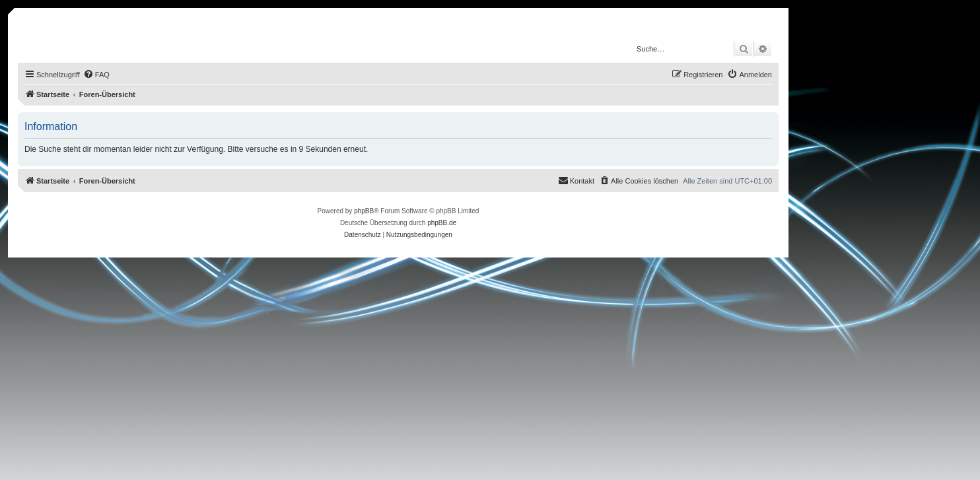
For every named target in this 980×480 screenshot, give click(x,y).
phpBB (364, 211)
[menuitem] (96, 75)
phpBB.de (442, 223)
